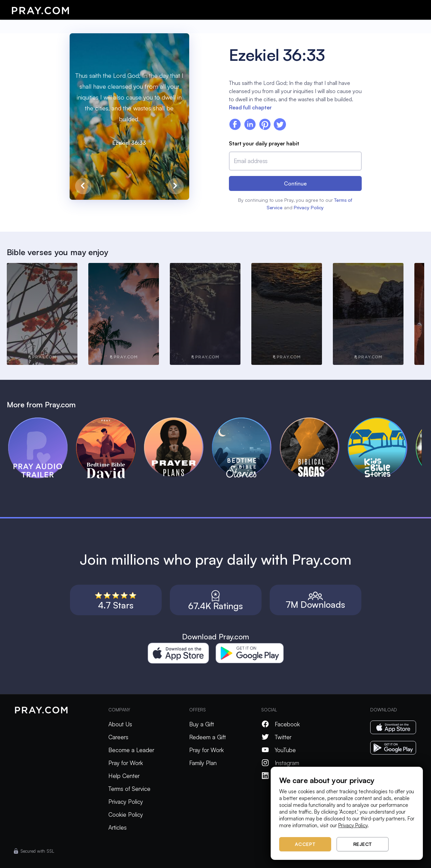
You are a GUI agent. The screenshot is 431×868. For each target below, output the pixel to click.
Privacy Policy (309, 207)
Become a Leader (131, 750)
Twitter (276, 737)
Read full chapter (250, 107)
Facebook (281, 724)
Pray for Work (126, 763)
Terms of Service (129, 789)
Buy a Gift (202, 724)
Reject (363, 844)
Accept (305, 844)
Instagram (280, 763)
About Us (120, 724)
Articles (118, 827)
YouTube (279, 750)
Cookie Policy (126, 814)
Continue (295, 183)
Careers (118, 737)
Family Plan (203, 763)
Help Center (124, 776)
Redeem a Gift (208, 737)
